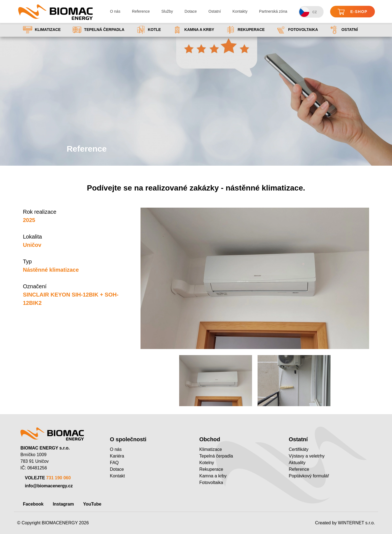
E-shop (353, 12)
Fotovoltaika (297, 30)
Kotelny (207, 463)
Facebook (33, 504)
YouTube (92, 504)
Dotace (191, 11)
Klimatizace (42, 30)
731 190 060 (58, 478)
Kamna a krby (193, 30)
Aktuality (297, 463)
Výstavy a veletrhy (307, 456)
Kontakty (240, 11)
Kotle (149, 30)
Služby (167, 11)
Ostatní (215, 11)
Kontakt (117, 476)
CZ (308, 12)
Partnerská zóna (273, 11)
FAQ (114, 463)
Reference (141, 11)
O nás (115, 11)
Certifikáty (299, 449)
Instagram (63, 504)
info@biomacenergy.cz (49, 486)
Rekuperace (245, 30)
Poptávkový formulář (309, 476)
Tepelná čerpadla (98, 30)
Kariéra (117, 456)
